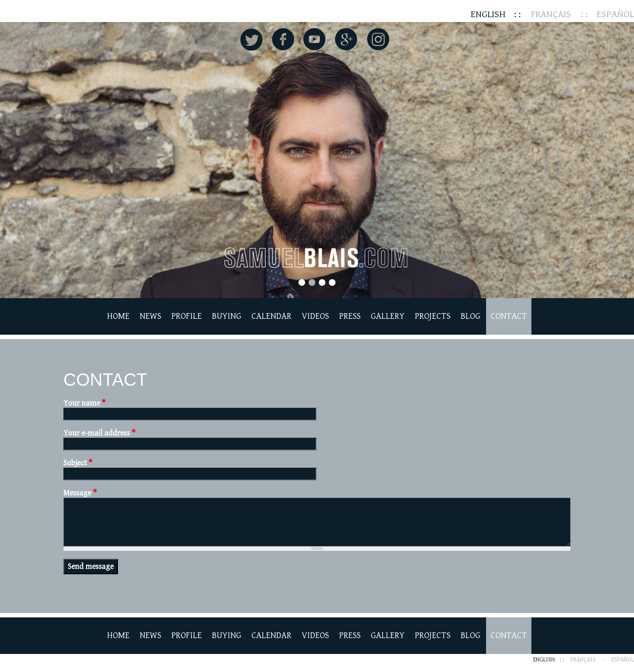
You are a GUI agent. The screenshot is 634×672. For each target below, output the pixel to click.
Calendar (271, 316)
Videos (315, 316)
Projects (433, 316)
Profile (186, 316)
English (488, 14)
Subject (78, 463)
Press (350, 316)
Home (118, 316)
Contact (509, 316)
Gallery (388, 316)
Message (80, 493)
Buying (227, 316)
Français (551, 14)
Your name (85, 403)
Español (615, 14)
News (150, 316)
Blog (470, 316)
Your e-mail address (100, 433)
